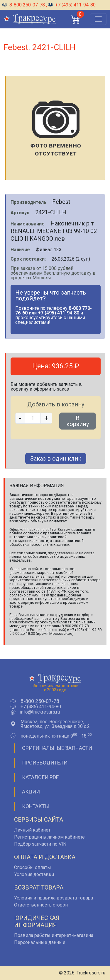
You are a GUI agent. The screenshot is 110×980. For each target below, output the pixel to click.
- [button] (20, 418)
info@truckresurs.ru (40, 712)
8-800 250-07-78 (24, 5)
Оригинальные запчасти (57, 748)
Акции (31, 792)
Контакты (36, 806)
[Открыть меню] (98, 19)
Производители (45, 763)
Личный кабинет (32, 830)
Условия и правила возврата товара (54, 898)
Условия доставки (34, 874)
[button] (76, 19)
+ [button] (46, 418)
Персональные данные (40, 942)
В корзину (78, 421)
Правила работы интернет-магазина (54, 935)
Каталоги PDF (40, 777)
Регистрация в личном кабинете (49, 837)
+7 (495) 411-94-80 (72, 5)
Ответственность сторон (41, 905)
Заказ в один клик (56, 459)
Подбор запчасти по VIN (40, 844)
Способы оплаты (33, 867)
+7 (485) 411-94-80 (41, 707)
